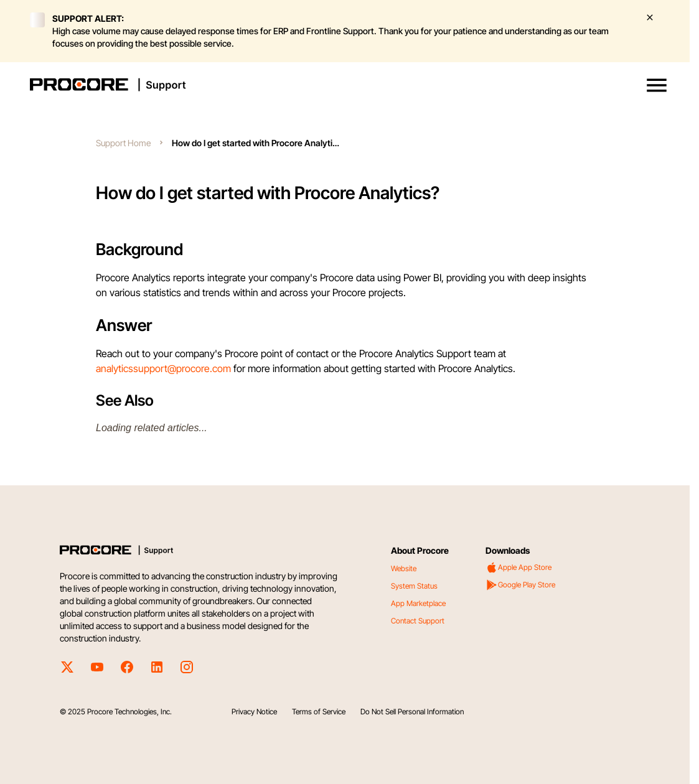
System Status (414, 586)
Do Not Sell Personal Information (412, 712)
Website (404, 568)
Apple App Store (518, 567)
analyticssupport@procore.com (163, 368)
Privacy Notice (254, 712)
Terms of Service (319, 712)
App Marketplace (418, 603)
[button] (657, 85)
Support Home (123, 143)
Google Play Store (520, 585)
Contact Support (418, 621)
